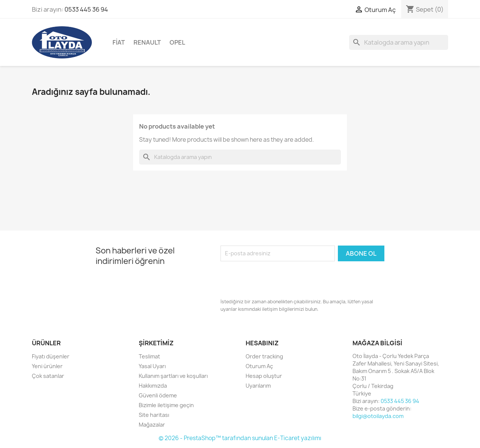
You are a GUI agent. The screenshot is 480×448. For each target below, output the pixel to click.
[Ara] (399, 42)
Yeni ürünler (47, 366)
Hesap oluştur (264, 376)
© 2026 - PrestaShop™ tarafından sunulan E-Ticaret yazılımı (240, 438)
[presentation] (277, 280)
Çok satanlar (48, 376)
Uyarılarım (258, 386)
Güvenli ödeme (158, 395)
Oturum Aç (259, 366)
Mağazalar (152, 425)
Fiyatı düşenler (51, 356)
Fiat (119, 42)
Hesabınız (262, 343)
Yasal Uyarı (152, 366)
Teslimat (149, 356)
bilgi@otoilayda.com (378, 416)
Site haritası (154, 415)
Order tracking (264, 356)
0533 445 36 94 (86, 9)
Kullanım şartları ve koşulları (173, 376)
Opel (177, 42)
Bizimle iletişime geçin (166, 405)
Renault (147, 42)
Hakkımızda (153, 386)
